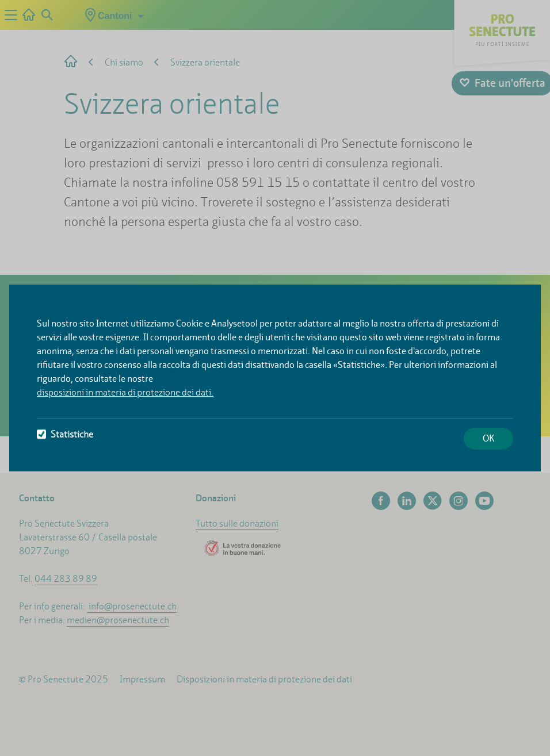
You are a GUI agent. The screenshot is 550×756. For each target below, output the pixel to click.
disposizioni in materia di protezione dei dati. (125, 392)
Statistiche (65, 434)
